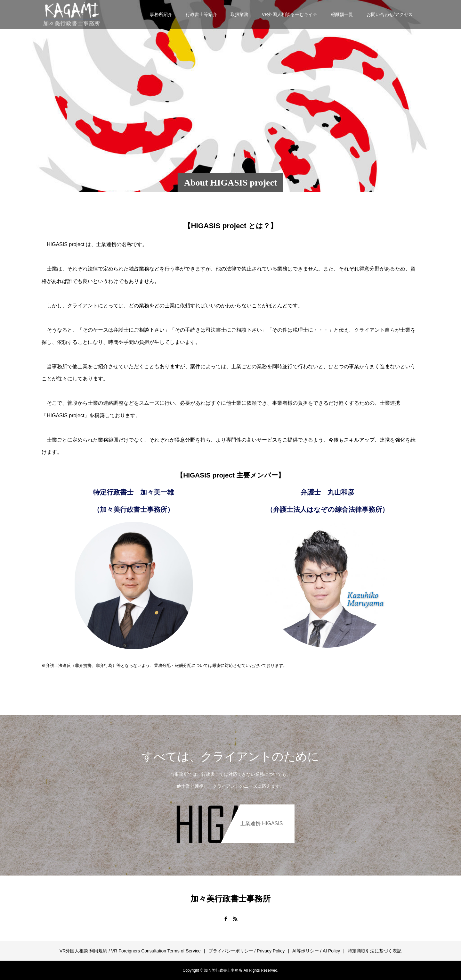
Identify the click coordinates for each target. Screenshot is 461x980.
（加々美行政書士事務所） (133, 509)
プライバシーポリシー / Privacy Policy (247, 951)
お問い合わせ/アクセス (390, 14)
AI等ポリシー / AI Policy (316, 951)
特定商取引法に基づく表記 (375, 951)
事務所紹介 (161, 14)
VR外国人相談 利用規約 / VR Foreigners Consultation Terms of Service (130, 951)
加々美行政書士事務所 (230, 899)
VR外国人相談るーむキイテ (290, 14)
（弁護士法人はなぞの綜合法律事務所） (328, 509)
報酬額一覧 (342, 14)
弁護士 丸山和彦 (328, 492)
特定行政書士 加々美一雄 (133, 492)
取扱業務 (239, 14)
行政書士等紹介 (201, 14)
